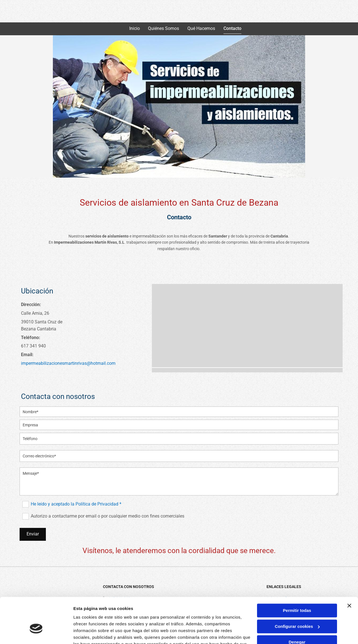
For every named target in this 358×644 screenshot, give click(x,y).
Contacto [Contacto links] (233, 28)
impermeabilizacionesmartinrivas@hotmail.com (68, 363)
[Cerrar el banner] (349, 572)
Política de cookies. (114, 618)
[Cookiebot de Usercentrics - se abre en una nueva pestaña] (36, 633)
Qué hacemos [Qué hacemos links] (202, 28)
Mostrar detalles (90, 633)
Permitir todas (297, 577)
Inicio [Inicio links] (135, 28)
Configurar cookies (297, 593)
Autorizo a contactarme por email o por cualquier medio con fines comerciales (108, 516)
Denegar (297, 609)
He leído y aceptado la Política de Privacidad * (76, 504)
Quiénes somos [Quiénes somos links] (164, 28)
